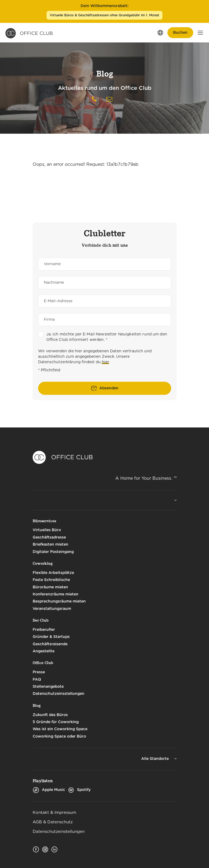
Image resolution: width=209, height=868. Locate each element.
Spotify (79, 790)
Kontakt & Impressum (54, 813)
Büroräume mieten (50, 587)
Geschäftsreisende (50, 644)
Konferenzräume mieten (56, 594)
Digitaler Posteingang (53, 552)
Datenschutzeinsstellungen (59, 694)
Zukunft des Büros (50, 715)
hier (105, 362)
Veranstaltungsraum (52, 609)
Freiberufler (44, 630)
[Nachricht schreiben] (109, 99)
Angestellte (44, 651)
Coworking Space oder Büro (59, 736)
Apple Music (49, 790)
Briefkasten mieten (50, 545)
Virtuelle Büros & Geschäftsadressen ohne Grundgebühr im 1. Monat (104, 15)
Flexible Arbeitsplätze (53, 573)
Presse (39, 672)
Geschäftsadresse (49, 537)
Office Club (43, 663)
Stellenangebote (48, 687)
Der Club (41, 620)
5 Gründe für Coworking (56, 722)
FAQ (37, 680)
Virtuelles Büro (47, 530)
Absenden (109, 388)
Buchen (180, 33)
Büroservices (44, 521)
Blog (37, 705)
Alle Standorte (156, 759)
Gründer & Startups (51, 637)
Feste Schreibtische (51, 580)
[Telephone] (94, 100)
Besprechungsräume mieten (59, 601)
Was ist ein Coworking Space (60, 729)
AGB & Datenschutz (53, 822)
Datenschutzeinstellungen (59, 832)
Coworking (43, 563)
